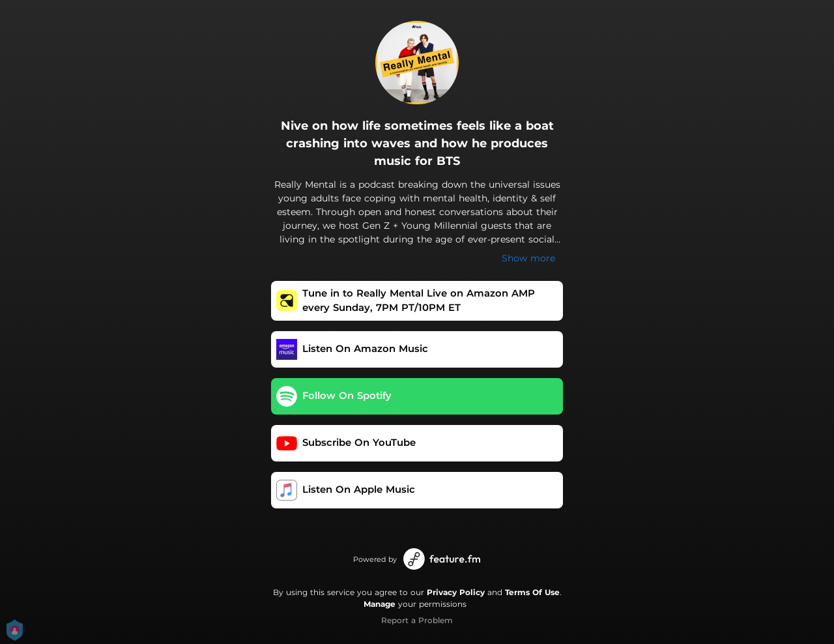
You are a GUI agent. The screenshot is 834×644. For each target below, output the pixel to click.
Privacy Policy (456, 592)
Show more (528, 258)
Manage (380, 604)
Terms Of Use (532, 592)
